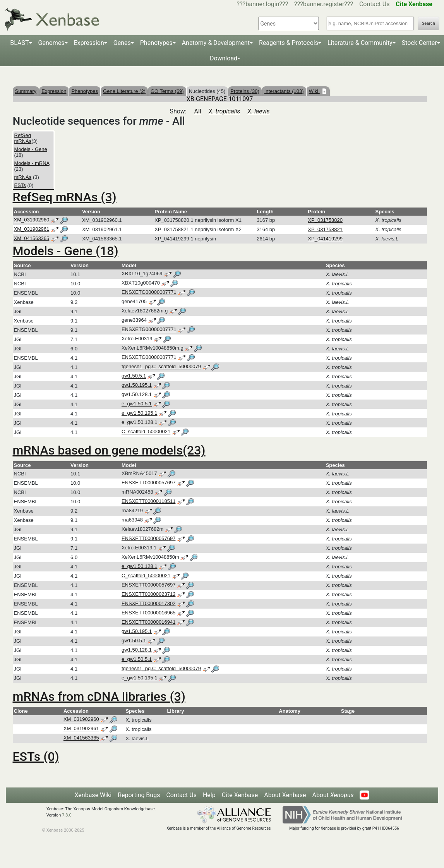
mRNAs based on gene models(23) (109, 450)
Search (429, 23)
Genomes (51, 43)
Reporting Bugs (139, 795)
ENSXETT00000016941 (148, 622)
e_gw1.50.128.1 (140, 423)
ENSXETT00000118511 (148, 501)
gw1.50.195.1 (137, 385)
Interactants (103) (284, 91)
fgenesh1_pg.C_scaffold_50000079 (161, 367)
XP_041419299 (325, 239)
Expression (89, 43)
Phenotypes (156, 43)
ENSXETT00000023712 (148, 594)
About (333, 795)
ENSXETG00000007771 (149, 292)
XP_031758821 (325, 229)
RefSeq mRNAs (23, 138)
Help (209, 795)
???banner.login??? (263, 4)
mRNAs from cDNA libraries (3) (99, 696)
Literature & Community (360, 43)
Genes (122, 43)
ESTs (20, 185)
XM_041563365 (32, 238)
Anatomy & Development (216, 43)
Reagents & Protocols (289, 43)
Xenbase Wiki (93, 795)
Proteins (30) (245, 91)
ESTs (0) (36, 756)
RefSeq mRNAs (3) (65, 197)
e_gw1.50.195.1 (140, 413)
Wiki (314, 91)
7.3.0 (67, 815)
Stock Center (419, 43)
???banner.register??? (324, 4)
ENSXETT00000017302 (148, 603)
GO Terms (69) (167, 91)
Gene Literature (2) (124, 91)
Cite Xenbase (240, 795)
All (198, 111)
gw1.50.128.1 (137, 395)
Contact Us (375, 4)
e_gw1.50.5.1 (137, 404)
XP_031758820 (325, 220)
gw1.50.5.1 (134, 376)
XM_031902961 (32, 229)
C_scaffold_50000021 (146, 432)
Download (224, 58)
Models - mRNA (32, 163)
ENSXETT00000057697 (148, 483)
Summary (26, 91)
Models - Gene (31, 149)
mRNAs (23, 177)
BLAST (19, 43)
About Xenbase (285, 795)
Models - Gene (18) (66, 251)
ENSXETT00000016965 (148, 613)
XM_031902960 (32, 220)
